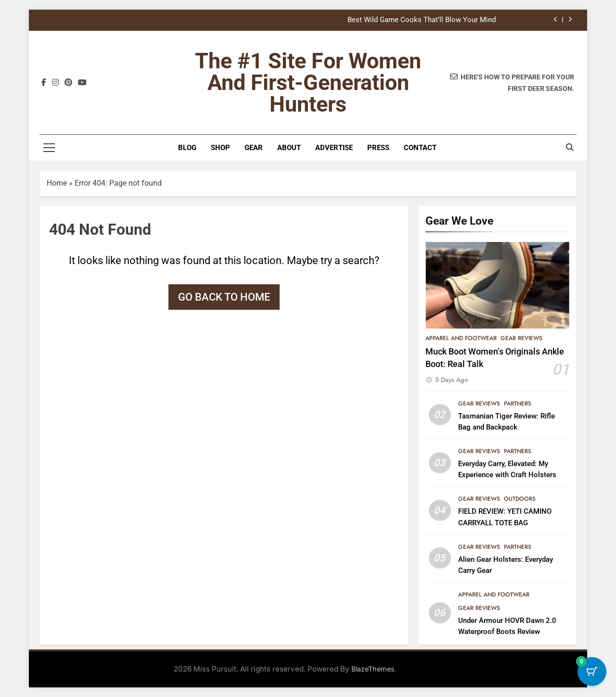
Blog (187, 148)
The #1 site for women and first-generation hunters (308, 82)
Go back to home (224, 297)
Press (378, 148)
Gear (254, 148)
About (289, 148)
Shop (220, 148)
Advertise (334, 148)
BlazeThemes (373, 669)
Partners (518, 404)
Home (57, 183)
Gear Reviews (521, 338)
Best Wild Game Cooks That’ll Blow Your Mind (422, 20)
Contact (420, 148)
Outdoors (520, 499)
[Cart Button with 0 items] (592, 673)
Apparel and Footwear (461, 338)
